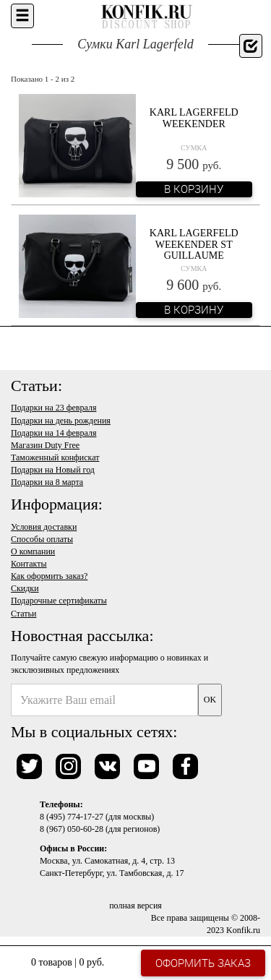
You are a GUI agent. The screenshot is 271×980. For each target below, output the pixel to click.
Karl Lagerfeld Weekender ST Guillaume (194, 244)
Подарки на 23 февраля (53, 408)
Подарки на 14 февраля (53, 433)
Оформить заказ (203, 963)
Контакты (29, 564)
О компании (33, 551)
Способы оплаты (42, 539)
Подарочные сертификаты (59, 601)
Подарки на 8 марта (47, 482)
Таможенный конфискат (55, 457)
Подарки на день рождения (61, 421)
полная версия (135, 906)
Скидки (25, 588)
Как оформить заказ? (49, 576)
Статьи (23, 614)
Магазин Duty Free (45, 445)
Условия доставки (44, 527)
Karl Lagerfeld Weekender (194, 118)
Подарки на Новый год (53, 470)
